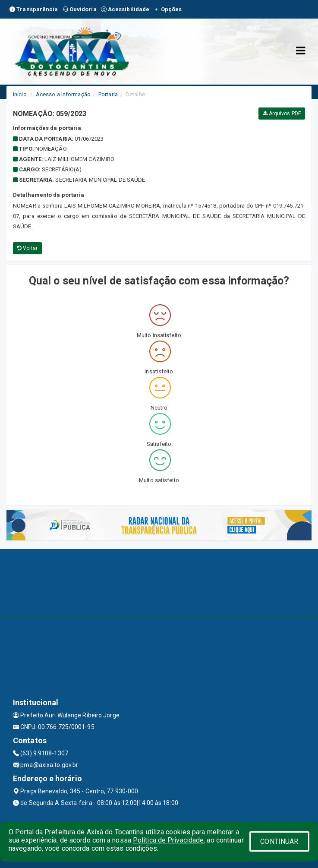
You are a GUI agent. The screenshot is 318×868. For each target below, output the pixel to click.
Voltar (27, 248)
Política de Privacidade (168, 840)
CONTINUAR (279, 841)
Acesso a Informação (63, 94)
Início (20, 94)
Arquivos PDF (282, 114)
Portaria (108, 94)
